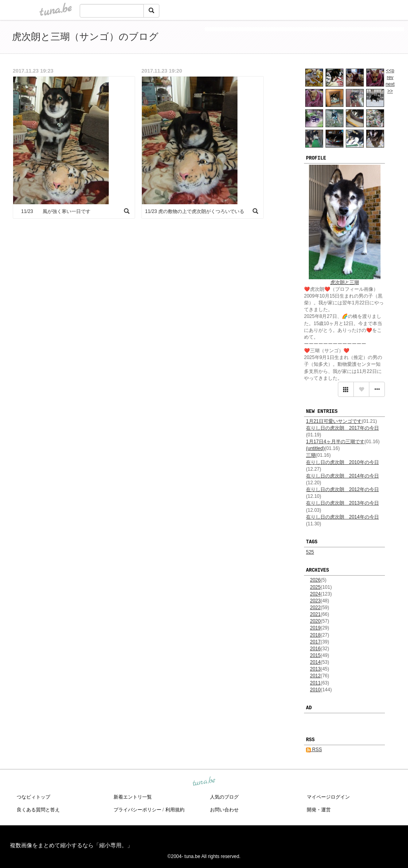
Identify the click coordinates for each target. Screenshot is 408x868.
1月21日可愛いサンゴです (334, 421)
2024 (315, 594)
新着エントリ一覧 (133, 797)
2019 (315, 628)
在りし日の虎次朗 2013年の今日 (342, 503)
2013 (315, 669)
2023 (315, 601)
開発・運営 (319, 810)
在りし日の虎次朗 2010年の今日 (342, 462)
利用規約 (175, 810)
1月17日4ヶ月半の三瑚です (335, 442)
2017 (315, 642)
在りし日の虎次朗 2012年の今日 (342, 489)
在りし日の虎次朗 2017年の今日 (342, 428)
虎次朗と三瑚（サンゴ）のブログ (85, 36)
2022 (315, 608)
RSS (314, 750)
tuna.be (204, 782)
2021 (315, 614)
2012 (315, 676)
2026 (315, 580)
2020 (315, 621)
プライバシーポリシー (137, 810)
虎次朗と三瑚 (345, 282)
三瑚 (311, 455)
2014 (315, 662)
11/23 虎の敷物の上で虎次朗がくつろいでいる (195, 211)
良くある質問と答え (38, 810)
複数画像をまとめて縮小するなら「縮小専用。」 (71, 845)
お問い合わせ (224, 810)
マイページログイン (328, 797)
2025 (315, 587)
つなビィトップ (33, 797)
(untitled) (315, 448)
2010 (315, 690)
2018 (315, 635)
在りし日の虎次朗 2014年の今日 (342, 476)
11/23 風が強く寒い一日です (53, 211)
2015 (315, 655)
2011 (315, 683)
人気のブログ (224, 797)
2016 (315, 649)
